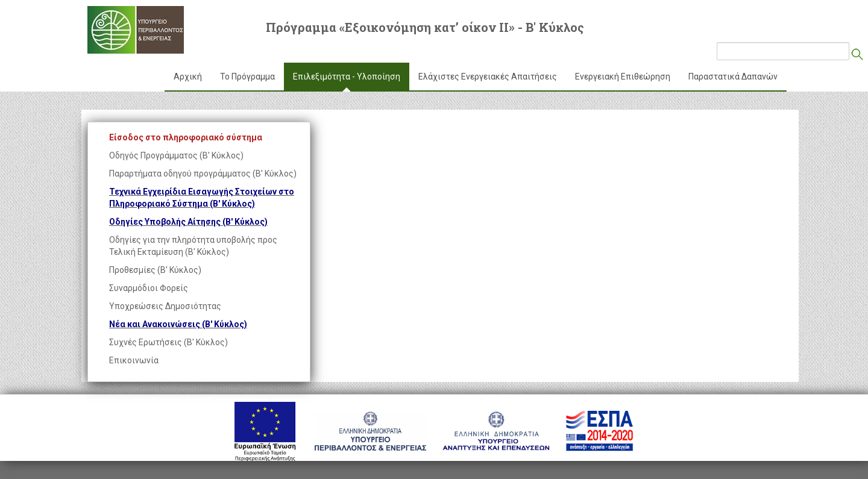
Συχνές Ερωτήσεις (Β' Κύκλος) (168, 342)
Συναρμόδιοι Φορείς (149, 288)
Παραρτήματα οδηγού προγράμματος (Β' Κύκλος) (203, 174)
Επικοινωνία (134, 360)
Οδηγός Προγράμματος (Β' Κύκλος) (176, 155)
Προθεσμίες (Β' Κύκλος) (155, 270)
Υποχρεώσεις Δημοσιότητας (165, 306)
